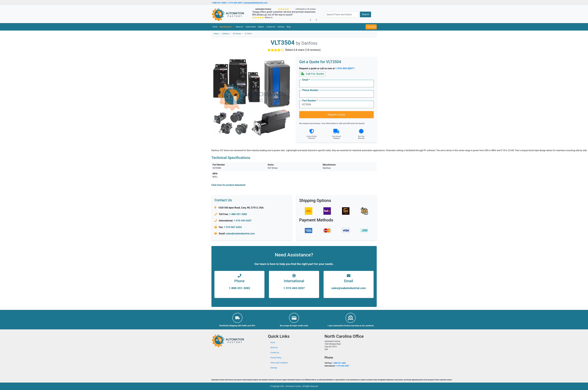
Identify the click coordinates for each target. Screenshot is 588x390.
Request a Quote (337, 115)
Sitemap (274, 368)
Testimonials (251, 27)
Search (365, 14)
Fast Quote (371, 27)
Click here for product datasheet (228, 185)
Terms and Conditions (279, 363)
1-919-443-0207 (235, 3)
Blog (288, 27)
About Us (239, 27)
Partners (281, 27)
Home (215, 27)
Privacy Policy (276, 358)
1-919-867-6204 (233, 227)
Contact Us (271, 27)
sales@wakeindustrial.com (256, 3)
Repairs (261, 27)
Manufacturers (226, 27)
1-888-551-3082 (219, 3)
